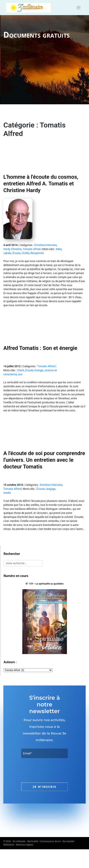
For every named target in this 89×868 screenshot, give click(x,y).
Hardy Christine (12, 249)
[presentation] (55, 770)
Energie (39, 370)
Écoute (17, 253)
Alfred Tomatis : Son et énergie (40, 348)
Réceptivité (37, 253)
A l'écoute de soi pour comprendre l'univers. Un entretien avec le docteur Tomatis (44, 460)
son (20, 374)
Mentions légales (25, 845)
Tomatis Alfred (32, 249)
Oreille (26, 253)
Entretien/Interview (46, 245)
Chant (21, 370)
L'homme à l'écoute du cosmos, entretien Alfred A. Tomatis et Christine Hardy (41, 184)
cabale (7, 253)
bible (59, 249)
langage (51, 489)
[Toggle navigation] (79, 8)
